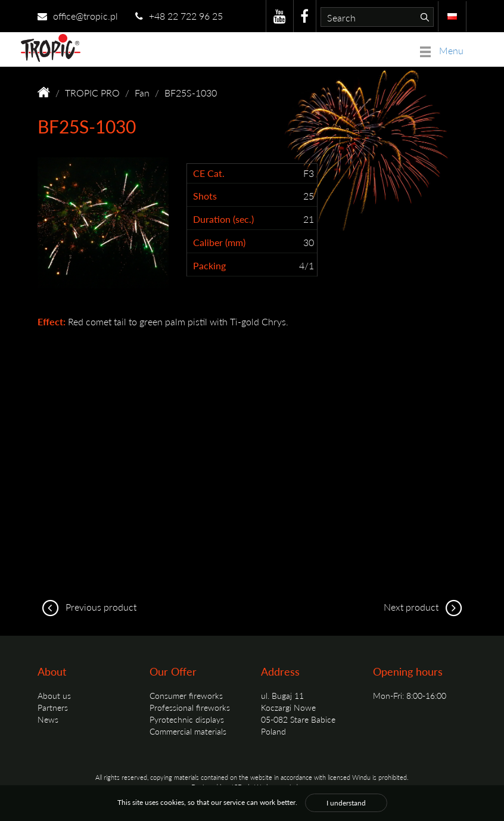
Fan (142, 93)
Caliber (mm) (219, 242)
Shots (205, 196)
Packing (209, 266)
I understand (346, 803)
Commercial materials (188, 731)
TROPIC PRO (92, 93)
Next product (425, 607)
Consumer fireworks (186, 695)
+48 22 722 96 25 (179, 16)
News (48, 719)
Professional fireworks (190, 707)
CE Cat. (209, 173)
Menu (442, 50)
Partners (53, 707)
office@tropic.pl (78, 16)
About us (54, 695)
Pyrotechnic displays (187, 719)
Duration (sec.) (223, 219)
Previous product (87, 607)
